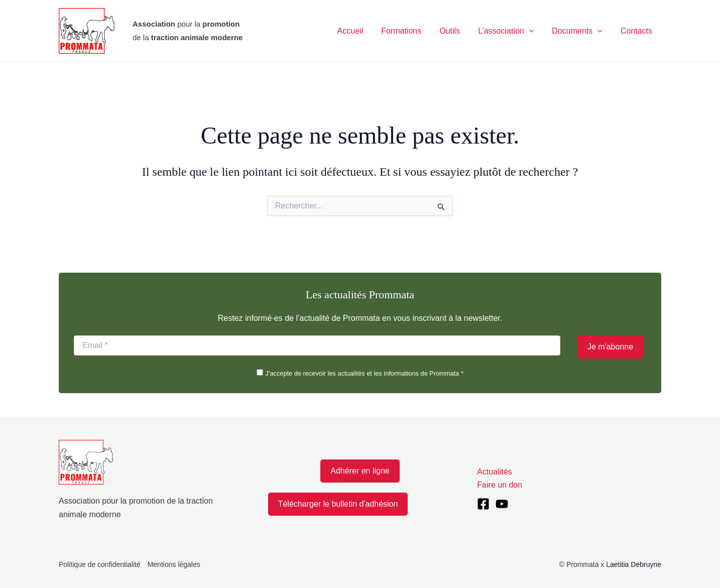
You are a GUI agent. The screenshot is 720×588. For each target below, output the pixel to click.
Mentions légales (174, 564)
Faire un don (500, 485)
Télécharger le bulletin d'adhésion (338, 504)
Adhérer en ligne (360, 471)
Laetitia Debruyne (634, 564)
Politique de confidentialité (100, 564)
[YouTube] (502, 504)
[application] (534, 31)
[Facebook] (483, 504)
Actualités (494, 472)
